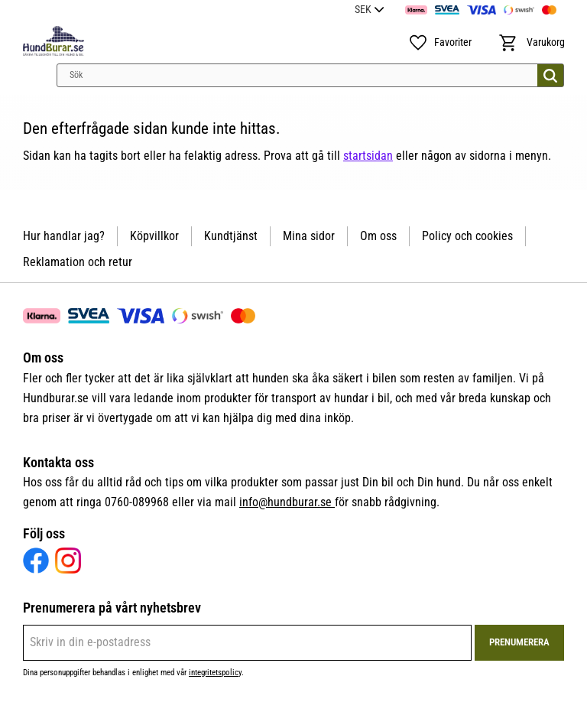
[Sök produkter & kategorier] (310, 75)
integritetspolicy (215, 673)
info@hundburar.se (287, 502)
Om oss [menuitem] (378, 236)
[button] (439, 43)
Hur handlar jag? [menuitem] (64, 236)
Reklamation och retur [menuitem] (78, 262)
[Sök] (550, 75)
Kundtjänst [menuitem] (231, 236)
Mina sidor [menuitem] (309, 236)
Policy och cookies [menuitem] (467, 236)
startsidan (368, 156)
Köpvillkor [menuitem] (154, 236)
